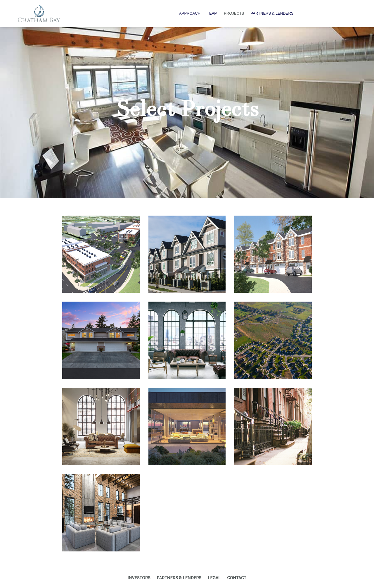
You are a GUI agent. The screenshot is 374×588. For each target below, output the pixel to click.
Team (212, 13)
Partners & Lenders (272, 13)
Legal (214, 578)
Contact (237, 578)
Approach (190, 13)
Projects (234, 13)
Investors (139, 578)
